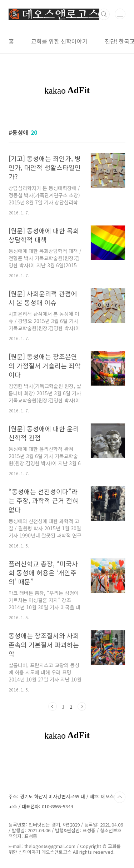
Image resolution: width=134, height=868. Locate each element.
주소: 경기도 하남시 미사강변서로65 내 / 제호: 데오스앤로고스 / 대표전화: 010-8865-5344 (66, 801)
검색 (104, 14)
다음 (82, 706)
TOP (120, 797)
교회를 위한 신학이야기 (59, 41)
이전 (53, 706)
